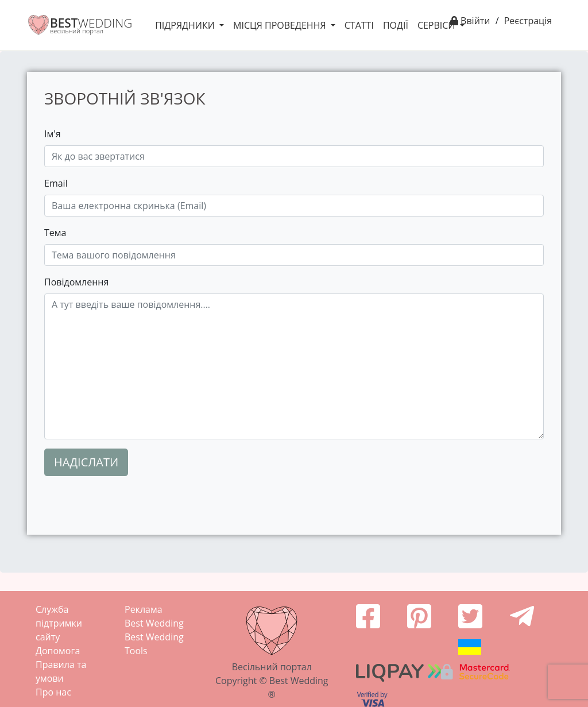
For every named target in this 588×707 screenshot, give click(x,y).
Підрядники (186, 25)
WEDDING (91, 23)
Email (56, 183)
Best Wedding (154, 623)
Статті (359, 25)
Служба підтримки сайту (59, 623)
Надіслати (86, 462)
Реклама (144, 609)
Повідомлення (76, 282)
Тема (55, 233)
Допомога (58, 651)
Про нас (53, 692)
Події (396, 25)
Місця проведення (281, 25)
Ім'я (53, 134)
